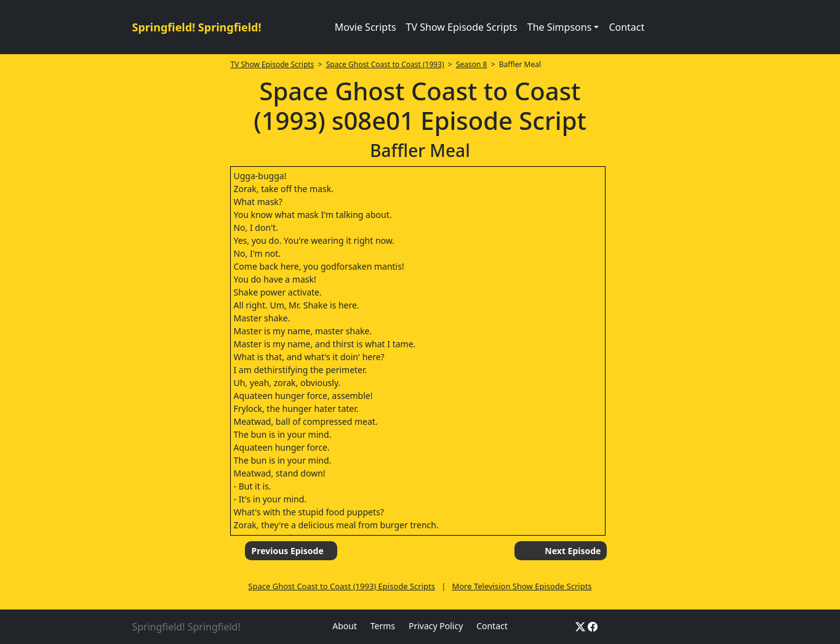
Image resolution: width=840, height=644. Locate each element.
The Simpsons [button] (560, 27)
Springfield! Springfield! (197, 27)
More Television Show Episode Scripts (522, 586)
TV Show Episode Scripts (462, 27)
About (345, 626)
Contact (626, 27)
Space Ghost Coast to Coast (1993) (385, 64)
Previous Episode (287, 551)
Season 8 (472, 64)
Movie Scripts (366, 27)
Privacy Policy (436, 626)
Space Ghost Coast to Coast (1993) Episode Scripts (342, 586)
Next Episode (573, 551)
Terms (383, 626)
